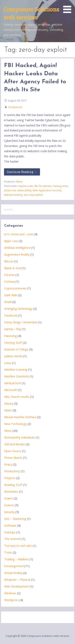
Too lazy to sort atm (18, 546)
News (19, 182)
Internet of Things (16, 349)
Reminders (11, 492)
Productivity (12, 471)
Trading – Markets (16, 559)
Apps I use (11, 241)
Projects (10, 478)
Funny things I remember (21, 322)
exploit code (26, 186)
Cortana (9, 281)
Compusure (15, 107)
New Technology (15, 424)
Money (9, 403)
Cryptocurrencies (15, 288)
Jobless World (13, 356)
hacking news (60, 186)
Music (8, 410)
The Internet (12, 539)
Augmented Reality (17, 255)
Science (9, 505)
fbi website (45, 186)
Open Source (13, 451)
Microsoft (11, 390)
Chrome (9, 275)
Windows (10, 593)
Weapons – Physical (17, 580)
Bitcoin (9, 261)
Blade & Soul (13, 268)
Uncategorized (14, 566)
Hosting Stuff (13, 343)
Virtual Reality (13, 573)
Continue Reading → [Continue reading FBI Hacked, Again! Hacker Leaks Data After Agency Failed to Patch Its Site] (22, 172)
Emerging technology (18, 309)
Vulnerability (24, 190)
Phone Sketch (13, 458)
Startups (10, 532)
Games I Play (13, 329)
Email (8, 302)
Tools (8, 552)
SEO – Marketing (15, 519)
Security (9, 512)
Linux (8, 363)
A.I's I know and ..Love (19, 234)
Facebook (11, 315)
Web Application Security (47, 190)
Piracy (8, 464)
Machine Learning (16, 370)
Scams (8, 498)
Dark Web (11, 295)
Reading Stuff (13, 485)
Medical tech (13, 383)
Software (10, 525)
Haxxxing (10, 336)
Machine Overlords (16, 376)
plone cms (10, 190)
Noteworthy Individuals (19, 437)
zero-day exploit (33, 195)
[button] (69, 7)
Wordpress (11, 600)
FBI (36, 186)
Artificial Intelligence (17, 248)
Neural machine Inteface (20, 417)
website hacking (13, 195)
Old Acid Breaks (15, 444)
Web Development (17, 586)
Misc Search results (17, 397)
